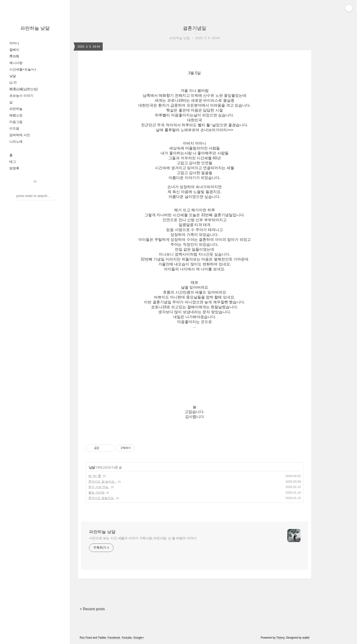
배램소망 (16, 115)
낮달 (13, 76)
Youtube (127, 638)
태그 (13, 162)
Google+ (139, 638)
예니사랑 (16, 63)
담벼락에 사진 (20, 135)
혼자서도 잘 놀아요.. (102, 482)
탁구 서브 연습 (99, 487)
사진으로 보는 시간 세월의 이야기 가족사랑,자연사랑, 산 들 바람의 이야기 (143, 538)
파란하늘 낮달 (35, 28)
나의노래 (16, 141)
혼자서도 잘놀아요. (101, 498)
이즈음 (14, 128)
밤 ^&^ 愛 (95, 476)
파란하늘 (16, 109)
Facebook (114, 638)
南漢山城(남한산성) (24, 89)
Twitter (102, 638)
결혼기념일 (195, 28)
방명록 (14, 168)
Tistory (280, 638)
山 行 (13, 82)
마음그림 (16, 122)
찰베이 (14, 50)
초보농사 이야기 (21, 96)
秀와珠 (14, 56)
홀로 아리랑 (96, 493)
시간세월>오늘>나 (23, 69)
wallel (306, 638)
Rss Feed (86, 638)
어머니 (14, 43)
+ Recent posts (92, 609)
